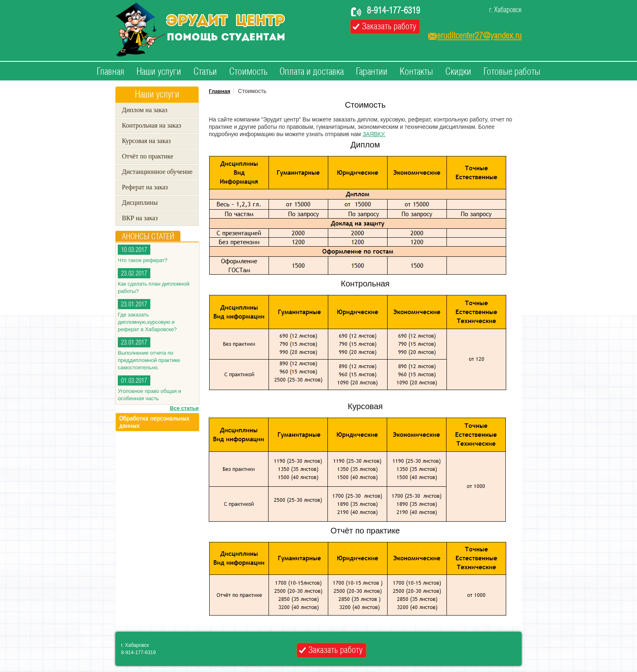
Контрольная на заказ (152, 125)
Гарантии (372, 72)
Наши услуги (159, 72)
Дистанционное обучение (157, 172)
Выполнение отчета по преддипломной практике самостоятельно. (149, 360)
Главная (110, 72)
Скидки (458, 72)
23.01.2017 (134, 305)
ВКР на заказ (140, 218)
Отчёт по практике (148, 156)
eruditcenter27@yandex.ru (479, 36)
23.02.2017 (134, 274)
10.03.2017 (134, 250)
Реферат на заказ (145, 187)
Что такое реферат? (143, 260)
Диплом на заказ (145, 110)
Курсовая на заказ (146, 141)
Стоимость (248, 72)
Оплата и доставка (312, 72)
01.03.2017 (134, 381)
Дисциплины (140, 203)
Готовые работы (512, 72)
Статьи (205, 72)
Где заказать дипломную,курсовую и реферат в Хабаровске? (147, 322)
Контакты (416, 72)
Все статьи (184, 408)
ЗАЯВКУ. (374, 134)
